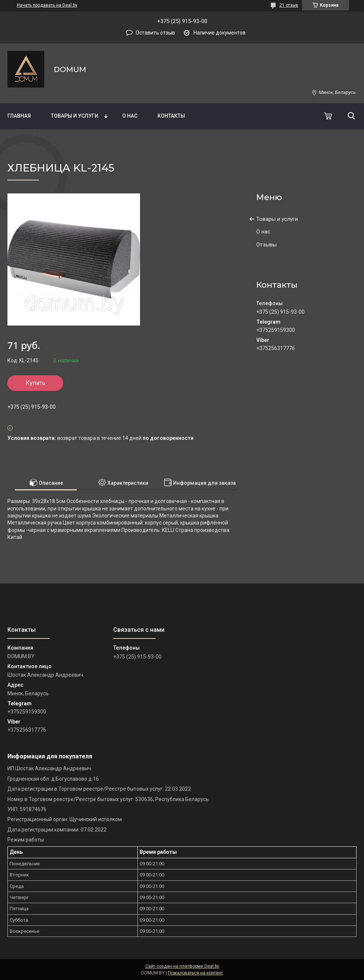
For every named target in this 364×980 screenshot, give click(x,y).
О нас (130, 116)
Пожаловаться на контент (195, 973)
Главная (19, 116)
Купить (35, 383)
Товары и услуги (75, 116)
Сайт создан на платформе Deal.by (182, 966)
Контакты (171, 116)
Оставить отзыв (155, 33)
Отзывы (266, 245)
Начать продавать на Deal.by (47, 5)
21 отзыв (289, 5)
